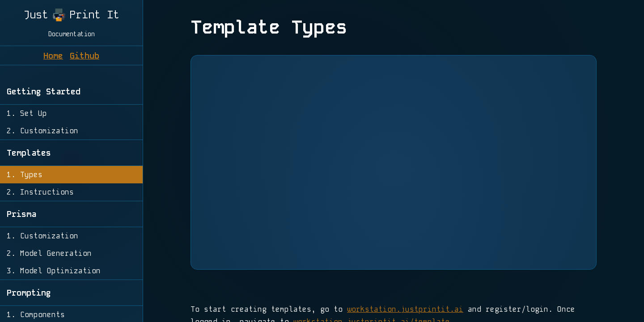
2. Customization (42, 131)
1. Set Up (27, 113)
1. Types (25, 175)
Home (53, 56)
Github (85, 56)
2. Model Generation (49, 253)
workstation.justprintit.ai (405, 309)
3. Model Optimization (54, 271)
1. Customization (42, 236)
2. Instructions (40, 192)
